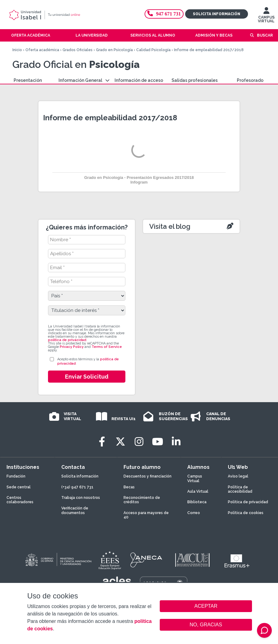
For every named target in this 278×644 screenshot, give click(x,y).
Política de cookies (246, 513)
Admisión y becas (214, 35)
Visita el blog (170, 226)
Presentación (28, 80)
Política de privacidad (248, 502)
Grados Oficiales (78, 50)
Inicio (17, 50)
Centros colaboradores (20, 500)
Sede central (19, 487)
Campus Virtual (195, 478)
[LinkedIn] (176, 442)
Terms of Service (107, 347)
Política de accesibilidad (240, 489)
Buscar (265, 35)
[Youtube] (158, 442)
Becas (129, 487)
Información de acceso (139, 80)
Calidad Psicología (153, 50)
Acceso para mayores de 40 (146, 515)
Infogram (139, 182)
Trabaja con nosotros (81, 498)
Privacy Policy (72, 347)
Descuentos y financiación (148, 476)
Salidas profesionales (195, 80)
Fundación (16, 476)
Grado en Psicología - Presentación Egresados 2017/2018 (139, 178)
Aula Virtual (198, 491)
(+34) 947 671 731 (77, 487)
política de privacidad (67, 340)
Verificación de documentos (75, 510)
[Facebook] (102, 442)
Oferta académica (42, 50)
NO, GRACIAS (206, 625)
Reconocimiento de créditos (142, 500)
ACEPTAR (206, 606)
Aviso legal (238, 476)
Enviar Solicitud (87, 377)
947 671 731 (164, 14)
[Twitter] (120, 442)
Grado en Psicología (114, 50)
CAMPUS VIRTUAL (266, 16)
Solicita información (217, 14)
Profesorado (250, 80)
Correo (194, 513)
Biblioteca (197, 502)
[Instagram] (139, 442)
